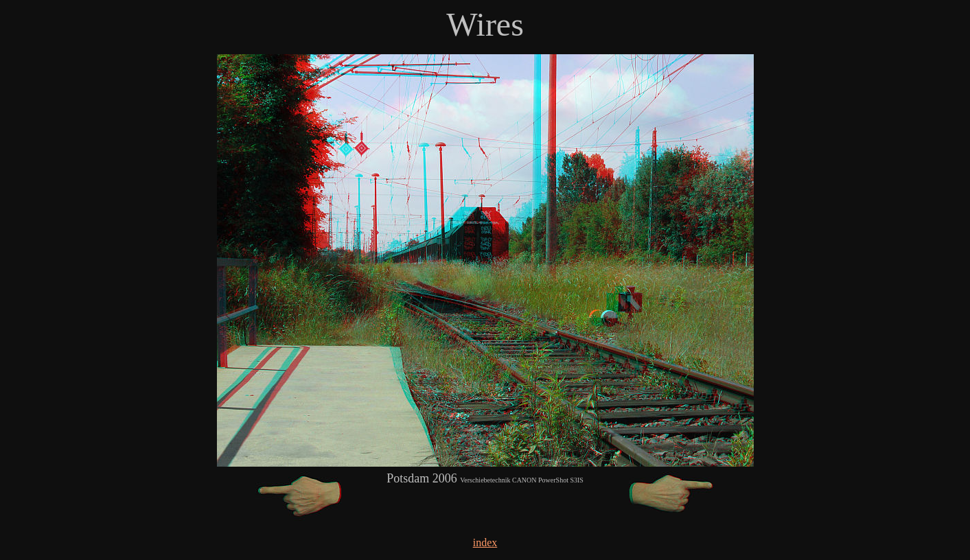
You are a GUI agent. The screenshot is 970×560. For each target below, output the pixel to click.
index (485, 542)
